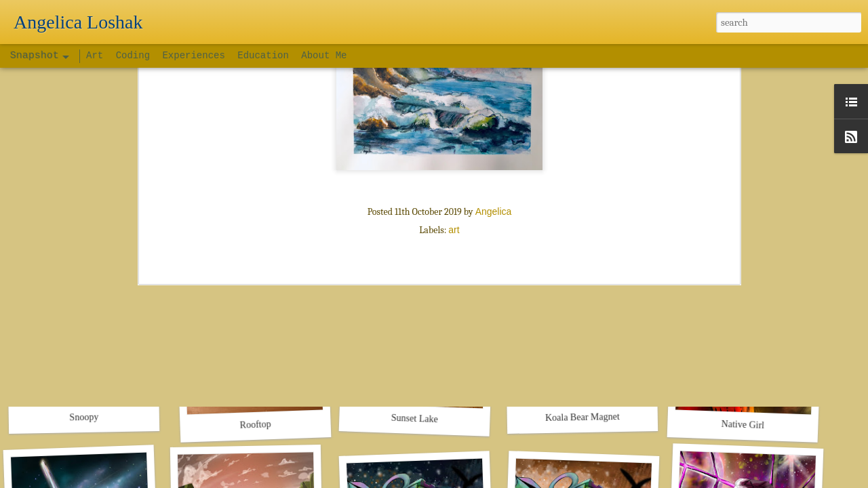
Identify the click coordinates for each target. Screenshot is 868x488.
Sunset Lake (415, 419)
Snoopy (84, 418)
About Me (324, 56)
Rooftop (255, 425)
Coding (136, 56)
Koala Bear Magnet (583, 417)
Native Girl (743, 425)
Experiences (193, 56)
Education (263, 56)
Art (98, 56)
